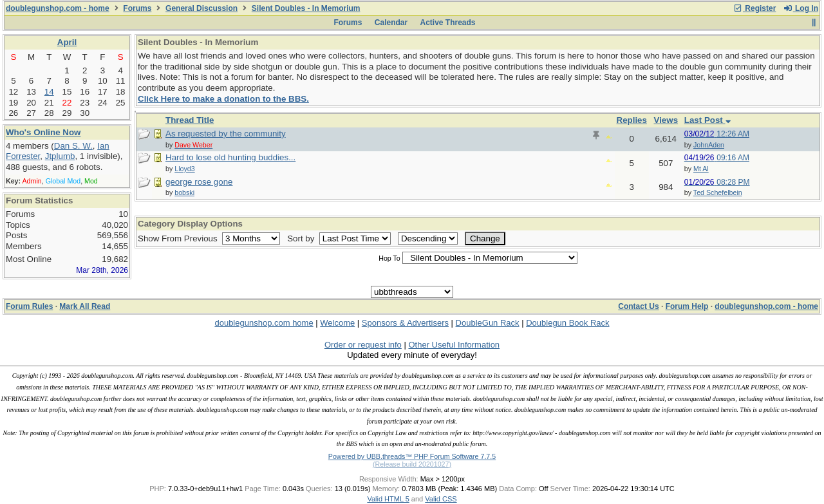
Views (666, 120)
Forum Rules (29, 306)
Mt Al (701, 169)
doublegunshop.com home (264, 323)
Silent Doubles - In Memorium (306, 8)
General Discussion (201, 8)
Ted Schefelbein (718, 192)
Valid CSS (441, 499)
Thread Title (190, 120)
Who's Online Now (43, 132)
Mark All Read (85, 306)
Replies (632, 120)
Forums (137, 8)
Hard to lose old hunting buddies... (230, 157)
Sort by (302, 238)
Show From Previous (179, 238)
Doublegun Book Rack (567, 323)
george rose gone (199, 182)
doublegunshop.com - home (58, 8)
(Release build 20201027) (412, 464)
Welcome (337, 323)
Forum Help (687, 306)
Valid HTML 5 (388, 499)
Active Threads (448, 23)
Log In (801, 8)
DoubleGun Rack (488, 323)
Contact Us (638, 306)
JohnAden (709, 145)
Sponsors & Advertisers (405, 323)
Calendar (391, 23)
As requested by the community (226, 134)
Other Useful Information (454, 345)
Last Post (707, 120)
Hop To (389, 258)
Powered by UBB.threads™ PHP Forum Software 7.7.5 (412, 456)
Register (754, 8)
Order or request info (363, 345)
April (67, 42)
